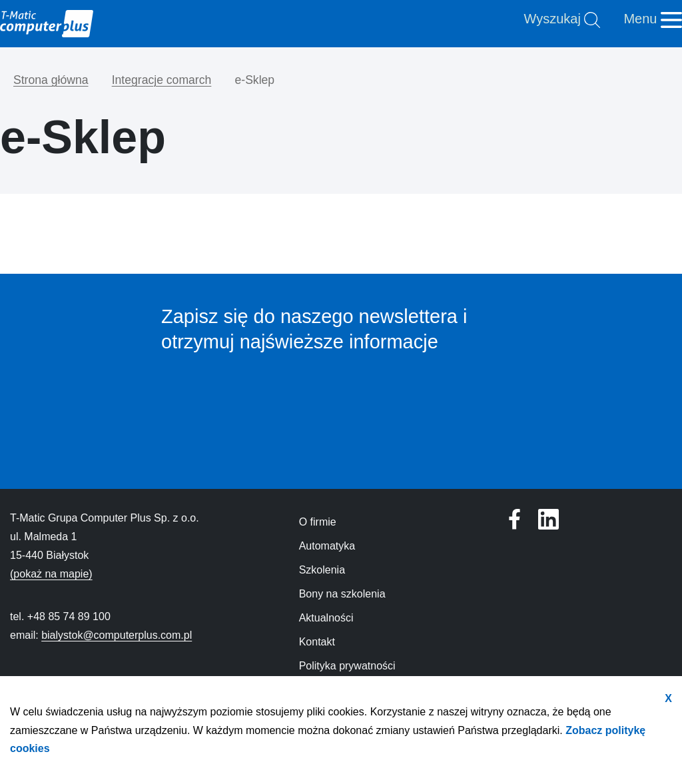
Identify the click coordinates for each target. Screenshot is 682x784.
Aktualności (326, 618)
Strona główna (51, 80)
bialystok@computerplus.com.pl (117, 635)
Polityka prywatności (347, 666)
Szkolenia (322, 570)
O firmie (318, 522)
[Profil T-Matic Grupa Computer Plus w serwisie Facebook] (548, 519)
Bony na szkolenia (342, 594)
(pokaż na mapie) (51, 574)
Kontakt (317, 642)
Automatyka (327, 546)
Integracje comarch (162, 80)
